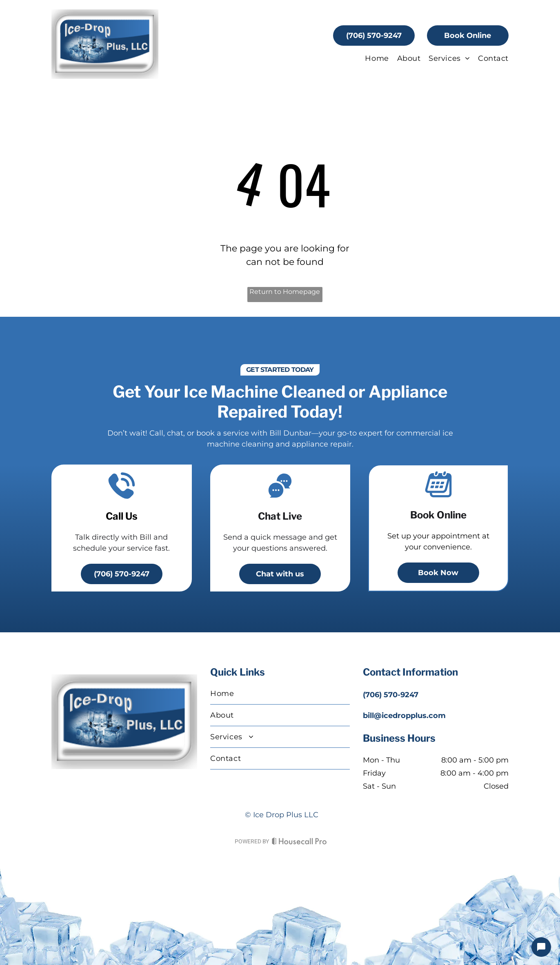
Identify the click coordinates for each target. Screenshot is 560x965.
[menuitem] (373, 58)
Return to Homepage (285, 292)
